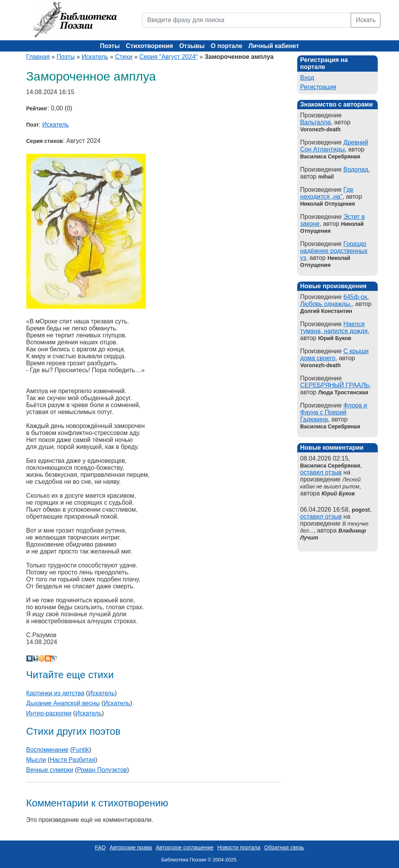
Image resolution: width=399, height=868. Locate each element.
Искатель (95, 57)
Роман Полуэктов (102, 770)
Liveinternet (36, 658)
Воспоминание (47, 750)
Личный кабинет (274, 46)
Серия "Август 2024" (169, 57)
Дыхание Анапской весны (63, 703)
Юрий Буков (338, 493)
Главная (38, 57)
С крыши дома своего (335, 355)
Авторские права (131, 847)
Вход (307, 78)
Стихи (124, 57)
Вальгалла (316, 122)
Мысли (36, 760)
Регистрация (319, 87)
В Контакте (29, 658)
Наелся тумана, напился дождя (334, 327)
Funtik (81, 750)
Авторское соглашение (184, 847)
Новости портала (239, 847)
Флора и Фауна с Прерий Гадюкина (334, 412)
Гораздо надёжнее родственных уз (334, 251)
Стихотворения (149, 46)
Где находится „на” (327, 193)
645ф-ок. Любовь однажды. (335, 300)
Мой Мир (42, 658)
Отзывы (192, 46)
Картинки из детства (55, 693)
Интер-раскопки (49, 713)
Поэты (110, 46)
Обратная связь (284, 847)
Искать (366, 20)
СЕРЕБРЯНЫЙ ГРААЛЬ (335, 385)
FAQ (100, 847)
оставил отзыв (321, 472)
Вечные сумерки (50, 770)
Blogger (48, 658)
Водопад (356, 169)
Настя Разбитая (72, 760)
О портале (227, 46)
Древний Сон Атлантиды (334, 146)
